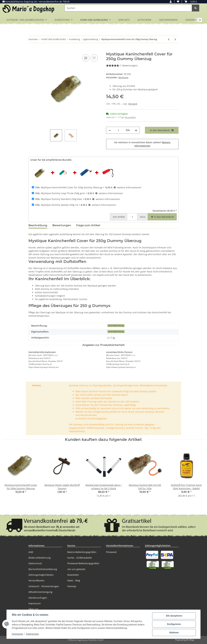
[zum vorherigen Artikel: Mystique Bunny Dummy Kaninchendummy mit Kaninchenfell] (169, 39)
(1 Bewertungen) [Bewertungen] (122, 65)
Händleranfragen (38, 598)
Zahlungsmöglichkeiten (41, 575)
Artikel (119, 217)
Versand (133, 104)
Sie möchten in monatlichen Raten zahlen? (142, 144)
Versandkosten (36, 580)
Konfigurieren (174, 624)
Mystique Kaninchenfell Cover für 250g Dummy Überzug (68, 187)
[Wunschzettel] (178, 2)
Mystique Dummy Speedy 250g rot (56, 205)
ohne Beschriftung (116, 326)
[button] (171, 2)
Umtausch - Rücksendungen (44, 586)
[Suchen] (128, 8)
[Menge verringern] (110, 130)
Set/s (143, 217)
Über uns (33, 609)
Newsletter (73, 575)
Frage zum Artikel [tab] (88, 225)
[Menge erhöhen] (136, 130)
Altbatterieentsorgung (40, 592)
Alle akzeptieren (174, 616)
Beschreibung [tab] (38, 225)
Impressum (35, 603)
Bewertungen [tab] (62, 225)
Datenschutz (35, 563)
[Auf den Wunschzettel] (94, 58)
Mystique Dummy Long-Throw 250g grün (60, 193)
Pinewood (111, 552)
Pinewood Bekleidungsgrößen (83, 563)
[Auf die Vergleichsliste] (86, 58)
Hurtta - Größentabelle (80, 558)
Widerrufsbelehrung (40, 558)
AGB (31, 552)
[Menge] (118, 130)
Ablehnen (174, 633)
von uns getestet (76, 569)
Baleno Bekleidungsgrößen (82, 552)
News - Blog (74, 580)
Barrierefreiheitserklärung (43, 569)
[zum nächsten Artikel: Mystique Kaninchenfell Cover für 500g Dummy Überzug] (175, 39)
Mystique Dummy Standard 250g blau (58, 199)
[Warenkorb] (191, 2)
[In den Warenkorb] (31, 50)
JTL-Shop (190, 640)
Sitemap (72, 586)
